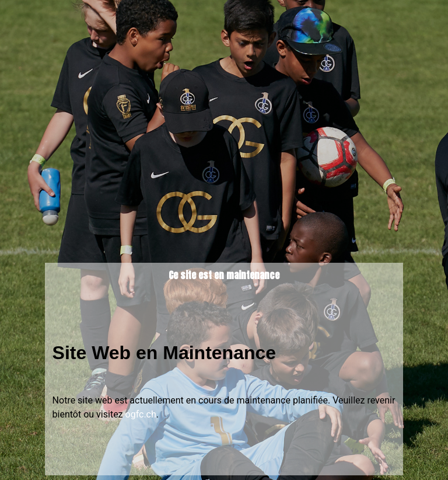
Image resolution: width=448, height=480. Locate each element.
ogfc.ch (141, 414)
